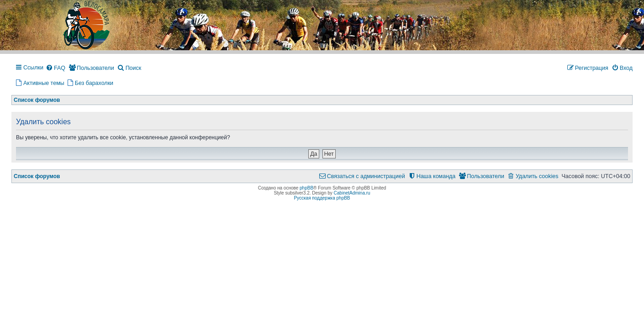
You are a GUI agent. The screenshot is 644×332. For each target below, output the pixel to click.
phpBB (306, 188)
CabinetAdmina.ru (352, 193)
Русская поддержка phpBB (322, 198)
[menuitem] (55, 69)
